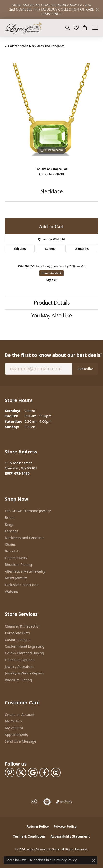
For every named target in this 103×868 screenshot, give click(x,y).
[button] (68, 28)
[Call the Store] (17, 473)
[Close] (97, 9)
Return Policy (38, 826)
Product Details (52, 303)
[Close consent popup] (94, 860)
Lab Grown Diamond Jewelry (28, 511)
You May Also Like (52, 316)
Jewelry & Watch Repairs (24, 673)
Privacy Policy (65, 826)
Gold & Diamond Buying (24, 653)
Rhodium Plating (18, 565)
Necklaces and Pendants (25, 538)
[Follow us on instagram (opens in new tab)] (56, 773)
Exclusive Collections (21, 585)
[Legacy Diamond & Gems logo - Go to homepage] (23, 28)
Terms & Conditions (29, 836)
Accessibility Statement (70, 836)
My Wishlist (14, 728)
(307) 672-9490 (51, 174)
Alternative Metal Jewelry (25, 571)
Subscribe (85, 369)
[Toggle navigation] (95, 28)
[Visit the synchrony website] (64, 802)
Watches (12, 591)
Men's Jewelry (16, 578)
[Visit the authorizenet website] (47, 802)
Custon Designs (17, 640)
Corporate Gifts (17, 633)
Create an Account (20, 714)
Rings (9, 524)
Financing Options (20, 660)
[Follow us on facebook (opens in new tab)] (44, 773)
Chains (10, 544)
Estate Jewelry (16, 558)
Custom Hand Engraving (25, 646)
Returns (50, 249)
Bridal (10, 518)
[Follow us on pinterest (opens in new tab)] (10, 773)
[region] (51, 109)
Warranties (82, 249)
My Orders (13, 721)
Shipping (20, 249)
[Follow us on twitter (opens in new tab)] (21, 773)
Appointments (16, 735)
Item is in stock (51, 273)
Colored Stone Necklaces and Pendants (36, 46)
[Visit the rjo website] (34, 802)
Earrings (12, 531)
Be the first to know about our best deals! (51, 355)
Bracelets (12, 551)
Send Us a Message (20, 741)
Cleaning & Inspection (23, 626)
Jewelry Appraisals (19, 666)
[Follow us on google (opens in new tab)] (33, 773)
